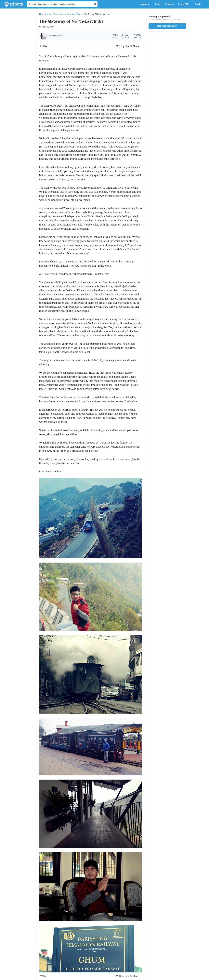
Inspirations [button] (145, 4)
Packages (170, 4)
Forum (158, 4)
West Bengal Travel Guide (54, 14)
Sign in (198, 4)
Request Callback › (167, 26)
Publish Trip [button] (184, 4)
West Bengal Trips (74, 14)
